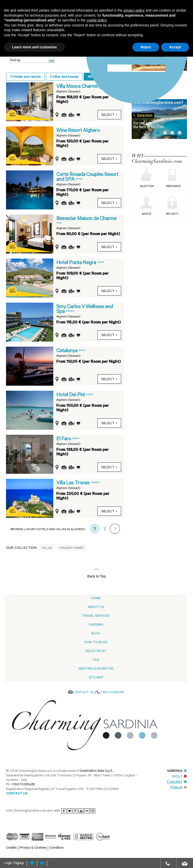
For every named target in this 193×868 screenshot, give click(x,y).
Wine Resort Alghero (78, 131)
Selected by (96, 651)
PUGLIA (179, 788)
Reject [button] (146, 47)
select (109, 115)
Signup (19, 863)
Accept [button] (175, 47)
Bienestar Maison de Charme (86, 219)
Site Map (96, 678)
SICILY (179, 777)
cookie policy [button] (96, 20)
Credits (11, 848)
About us (96, 607)
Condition (56, 848)
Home (96, 599)
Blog (96, 634)
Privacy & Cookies (33, 848)
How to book (96, 643)
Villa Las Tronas (73, 483)
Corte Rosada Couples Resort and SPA (87, 177)
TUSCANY (177, 782)
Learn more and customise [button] (34, 47)
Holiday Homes (71, 548)
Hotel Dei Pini (71, 395)
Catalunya (67, 351)
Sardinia (96, 625)
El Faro (64, 439)
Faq (96, 660)
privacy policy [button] (134, 10)
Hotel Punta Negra (77, 263)
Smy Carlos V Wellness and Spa (85, 310)
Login (8, 863)
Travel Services (96, 616)
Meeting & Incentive (96, 669)
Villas (47, 548)
